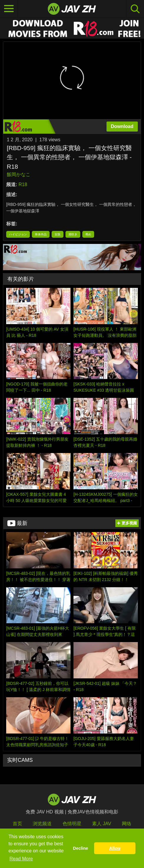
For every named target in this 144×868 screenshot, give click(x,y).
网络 (127, 824)
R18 (23, 184)
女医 (58, 234)
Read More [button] (21, 859)
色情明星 (72, 824)
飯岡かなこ (19, 174)
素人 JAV (102, 824)
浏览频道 (42, 824)
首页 (17, 824)
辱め (88, 234)
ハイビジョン (18, 234)
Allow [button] (115, 848)
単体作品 (41, 234)
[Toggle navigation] (9, 9)
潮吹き (73, 234)
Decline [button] (80, 848)
